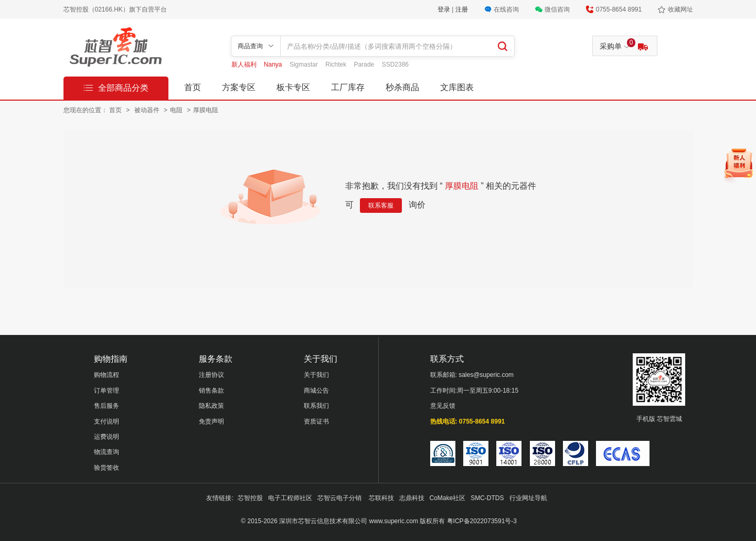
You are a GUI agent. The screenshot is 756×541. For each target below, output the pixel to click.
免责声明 (211, 421)
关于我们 (316, 375)
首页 (193, 87)
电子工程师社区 (290, 498)
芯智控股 (250, 498)
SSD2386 (395, 64)
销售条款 (211, 391)
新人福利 (245, 64)
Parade (365, 64)
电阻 (177, 110)
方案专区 (239, 87)
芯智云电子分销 (340, 498)
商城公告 (316, 391)
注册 (462, 9)
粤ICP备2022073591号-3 (482, 521)
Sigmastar (305, 64)
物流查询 (107, 452)
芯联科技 (381, 498)
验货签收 (107, 468)
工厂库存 (348, 87)
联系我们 (316, 406)
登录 (445, 9)
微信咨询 (557, 9)
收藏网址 (680, 9)
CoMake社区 (448, 498)
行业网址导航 (528, 498)
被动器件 (148, 110)
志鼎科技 (412, 498)
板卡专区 (293, 87)
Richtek (337, 64)
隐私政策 (211, 406)
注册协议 (211, 375)
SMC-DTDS (487, 498)
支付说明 (107, 421)
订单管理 (107, 391)
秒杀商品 (402, 87)
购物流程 (107, 375)
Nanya (274, 64)
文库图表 (457, 87)
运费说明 (107, 437)
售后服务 (107, 406)
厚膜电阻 (206, 110)
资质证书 (316, 421)
